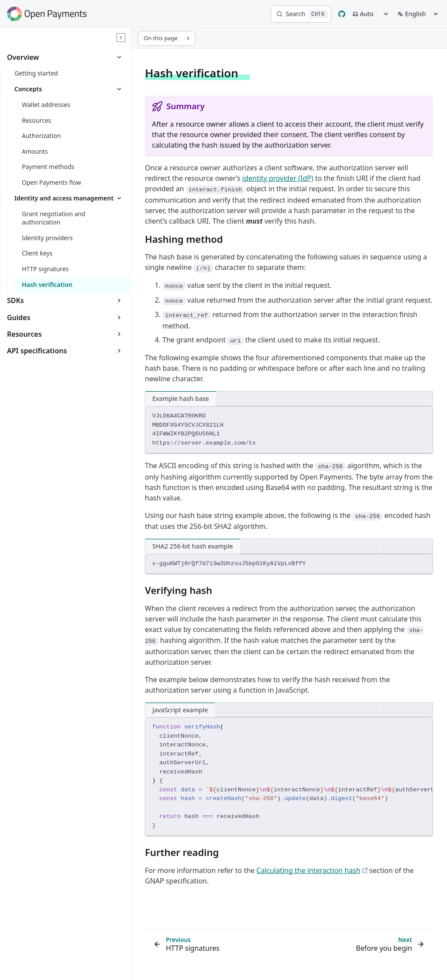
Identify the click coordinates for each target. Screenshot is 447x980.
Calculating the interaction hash (312, 870)
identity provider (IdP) (278, 178)
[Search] (301, 14)
